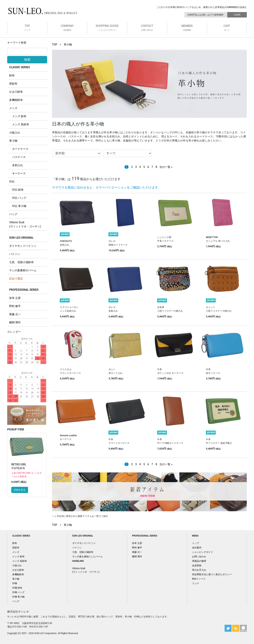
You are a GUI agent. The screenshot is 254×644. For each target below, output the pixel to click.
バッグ (13, 214)
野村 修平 (15, 306)
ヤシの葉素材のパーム (23, 270)
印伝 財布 (18, 190)
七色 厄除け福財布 (21, 262)
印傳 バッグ (18, 592)
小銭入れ (15, 133)
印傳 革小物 (18, 597)
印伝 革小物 (19, 206)
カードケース (20, 149)
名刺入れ (18, 165)
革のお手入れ (199, 570)
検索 (27, 60)
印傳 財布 (17, 588)
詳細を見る (20, 490)
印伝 (12, 182)
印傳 (15, 583)
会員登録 (197, 565)
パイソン (15, 254)
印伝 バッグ (19, 198)
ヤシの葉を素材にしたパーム (87, 557)
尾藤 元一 (15, 314)
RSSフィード (199, 579)
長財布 (13, 84)
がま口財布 (16, 92)
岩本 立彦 (15, 298)
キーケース (19, 173)
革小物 (13, 141)
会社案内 (197, 548)
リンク (196, 583)
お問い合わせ (199, 557)
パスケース (19, 157)
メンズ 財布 (19, 116)
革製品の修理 (199, 561)
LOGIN (237, 15)
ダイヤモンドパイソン (23, 246)
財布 (12, 75)
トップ (196, 543)
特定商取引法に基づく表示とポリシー (212, 574)
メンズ (13, 108)
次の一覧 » (166, 167)
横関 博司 (15, 322)
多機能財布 (16, 100)
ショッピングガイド (203, 552)
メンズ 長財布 (21, 124)
